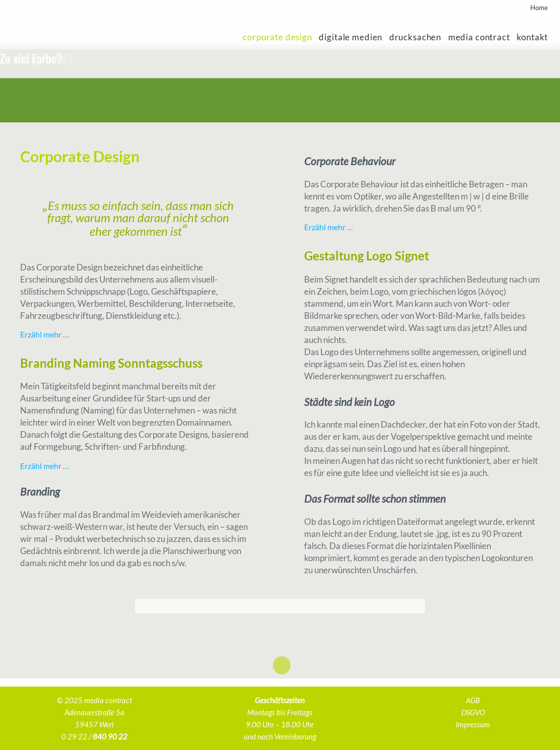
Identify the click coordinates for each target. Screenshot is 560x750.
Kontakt (532, 37)
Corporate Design (277, 37)
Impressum (473, 724)
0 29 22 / (94, 736)
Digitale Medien (351, 37)
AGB (473, 700)
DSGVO (473, 712)
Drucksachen (415, 37)
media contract (479, 37)
